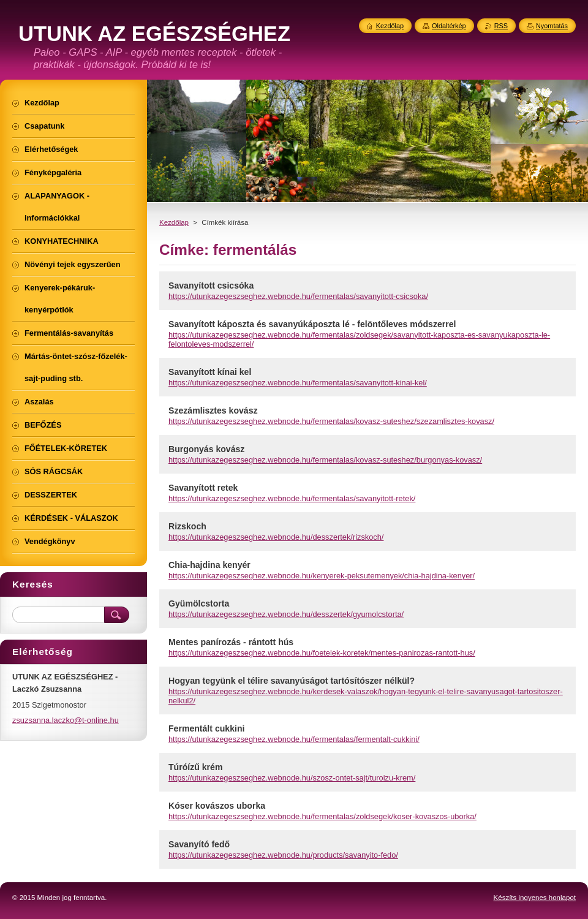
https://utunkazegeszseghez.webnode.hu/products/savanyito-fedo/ (283, 855)
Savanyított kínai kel (210, 372)
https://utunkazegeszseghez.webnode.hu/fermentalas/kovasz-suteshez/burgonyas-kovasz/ (325, 460)
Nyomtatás (552, 26)
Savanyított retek (203, 488)
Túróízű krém (195, 767)
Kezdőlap (174, 222)
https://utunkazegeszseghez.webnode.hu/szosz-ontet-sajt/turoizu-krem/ (292, 778)
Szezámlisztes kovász (213, 410)
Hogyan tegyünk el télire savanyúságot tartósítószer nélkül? (292, 681)
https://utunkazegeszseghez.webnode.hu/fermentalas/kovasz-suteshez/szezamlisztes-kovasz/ (331, 421)
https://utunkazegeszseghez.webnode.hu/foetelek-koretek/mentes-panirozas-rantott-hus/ (322, 653)
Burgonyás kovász (206, 449)
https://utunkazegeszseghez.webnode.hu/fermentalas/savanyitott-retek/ (292, 498)
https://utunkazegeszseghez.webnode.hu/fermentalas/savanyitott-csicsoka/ (298, 296)
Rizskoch (187, 526)
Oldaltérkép (449, 26)
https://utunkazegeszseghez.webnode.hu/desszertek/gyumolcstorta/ (286, 614)
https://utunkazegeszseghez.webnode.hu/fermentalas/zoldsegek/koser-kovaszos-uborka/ (322, 816)
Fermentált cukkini (206, 728)
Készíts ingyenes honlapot (535, 898)
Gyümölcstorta (199, 603)
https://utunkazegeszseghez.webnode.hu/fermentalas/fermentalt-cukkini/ (294, 739)
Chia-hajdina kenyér (209, 565)
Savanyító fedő (199, 844)
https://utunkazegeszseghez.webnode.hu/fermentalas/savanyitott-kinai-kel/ (298, 383)
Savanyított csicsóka (211, 286)
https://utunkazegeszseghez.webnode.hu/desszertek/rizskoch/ (276, 537)
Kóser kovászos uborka (217, 806)
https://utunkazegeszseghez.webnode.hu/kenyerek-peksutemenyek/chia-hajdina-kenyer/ (322, 576)
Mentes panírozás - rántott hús (231, 642)
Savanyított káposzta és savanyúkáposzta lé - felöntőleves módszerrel (312, 324)
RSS (501, 26)
